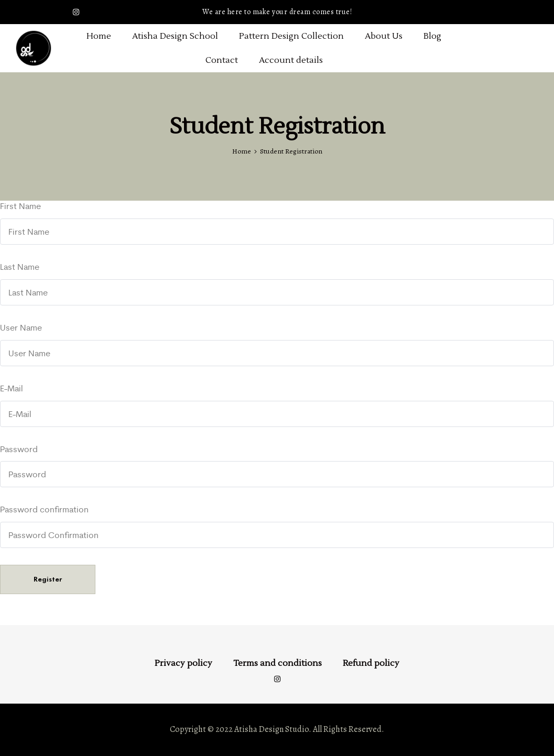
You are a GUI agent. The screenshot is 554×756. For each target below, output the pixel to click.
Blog (432, 36)
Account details (291, 60)
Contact (222, 60)
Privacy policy (183, 663)
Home (99, 36)
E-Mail (12, 388)
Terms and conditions (278, 663)
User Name (21, 327)
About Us (384, 36)
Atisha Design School (175, 36)
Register (48, 579)
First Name (20, 206)
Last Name (20, 267)
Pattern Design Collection (291, 36)
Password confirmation (44, 509)
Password (19, 449)
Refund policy (371, 663)
